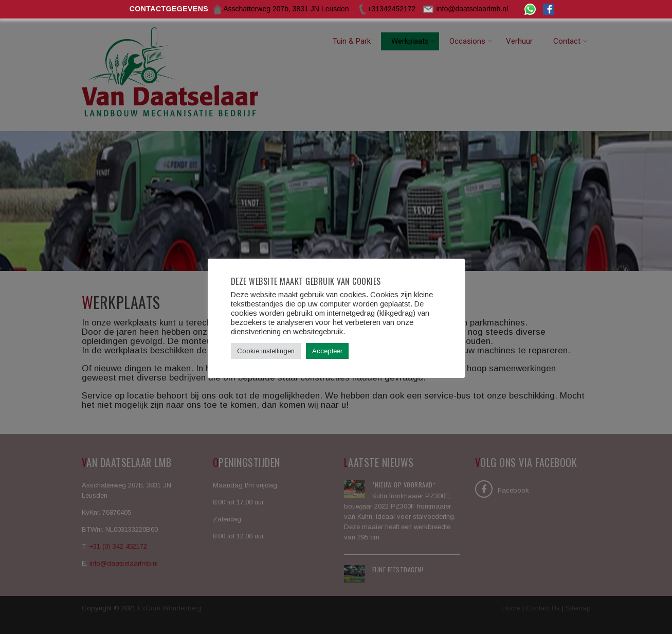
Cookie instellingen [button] (266, 351)
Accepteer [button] (327, 351)
